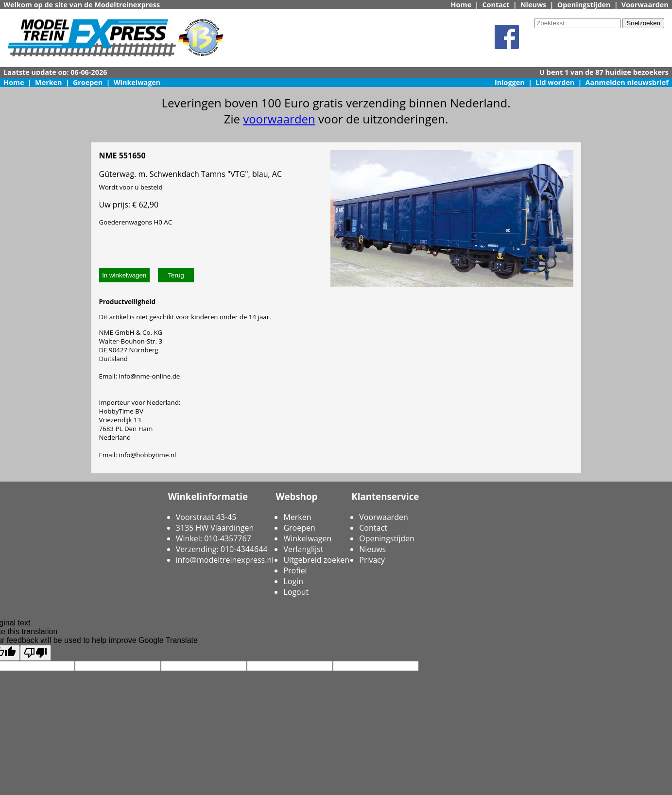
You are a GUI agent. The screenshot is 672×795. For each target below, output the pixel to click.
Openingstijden (584, 5)
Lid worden (555, 82)
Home (461, 5)
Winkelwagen (137, 82)
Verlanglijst (303, 549)
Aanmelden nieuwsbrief (627, 82)
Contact (496, 5)
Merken (49, 82)
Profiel (295, 570)
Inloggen (510, 82)
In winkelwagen (124, 275)
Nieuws (534, 5)
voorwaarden (279, 119)
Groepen (88, 82)
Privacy (372, 560)
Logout (296, 592)
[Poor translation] (35, 653)
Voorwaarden (645, 5)
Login (293, 581)
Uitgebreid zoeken (316, 560)
